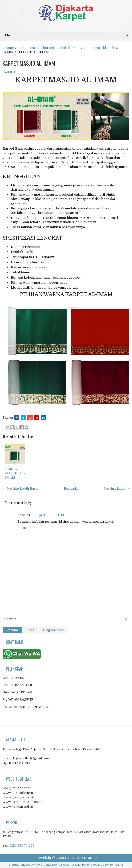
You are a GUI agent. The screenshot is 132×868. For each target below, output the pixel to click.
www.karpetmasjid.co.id (22, 802)
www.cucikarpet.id (18, 807)
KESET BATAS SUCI (19, 685)
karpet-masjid (29, 48)
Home (9, 48)
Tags (31, 630)
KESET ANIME (15, 678)
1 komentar (10, 71)
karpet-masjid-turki (99, 48)
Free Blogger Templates (107, 865)
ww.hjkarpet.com (17, 788)
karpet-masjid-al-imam (62, 48)
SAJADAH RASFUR (18, 700)
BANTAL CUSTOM (17, 692)
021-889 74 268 (22, 846)
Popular (12, 630)
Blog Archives (53, 630)
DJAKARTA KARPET (81, 858)
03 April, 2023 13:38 (48, 515)
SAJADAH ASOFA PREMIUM (26, 707)
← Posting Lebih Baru (20, 488)
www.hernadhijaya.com (21, 793)
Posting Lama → (116, 488)
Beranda (71, 488)
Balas (22, 528)
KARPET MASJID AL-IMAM (29, 63)
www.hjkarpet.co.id (18, 797)
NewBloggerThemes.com (52, 865)
